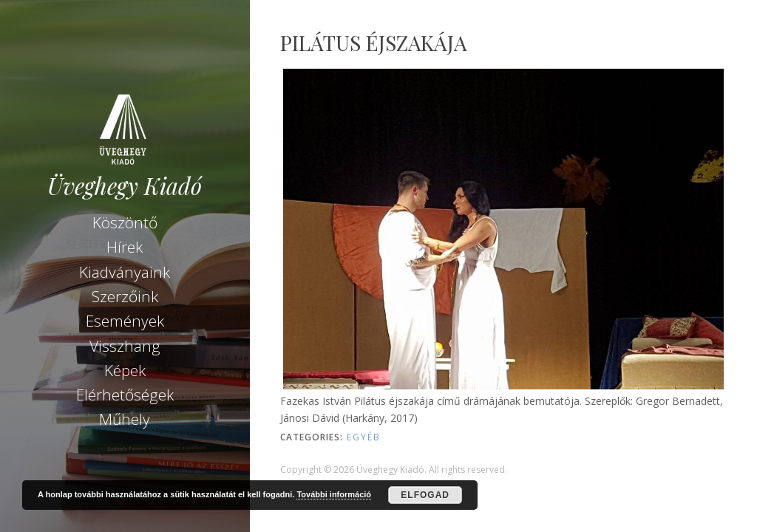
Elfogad (425, 495)
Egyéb (364, 437)
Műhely (125, 419)
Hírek (125, 247)
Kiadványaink (125, 272)
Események (125, 321)
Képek (125, 370)
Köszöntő (125, 222)
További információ (334, 494)
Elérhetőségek (125, 395)
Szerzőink (125, 296)
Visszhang (125, 346)
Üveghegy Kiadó (125, 186)
